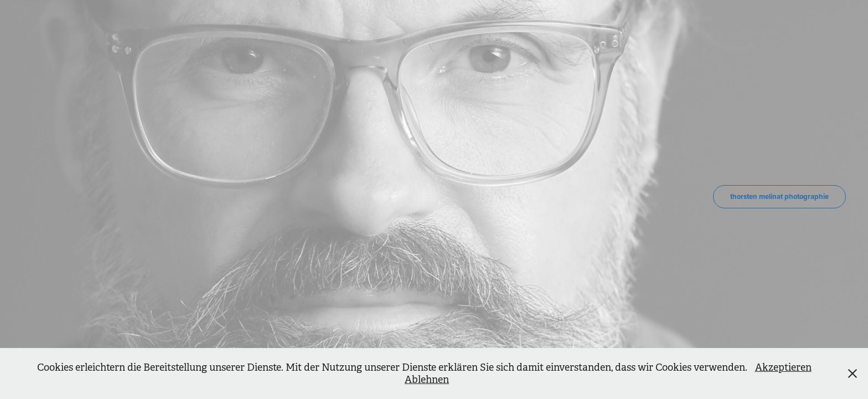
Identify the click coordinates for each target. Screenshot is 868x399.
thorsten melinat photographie (779, 196)
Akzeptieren (783, 367)
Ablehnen (427, 380)
